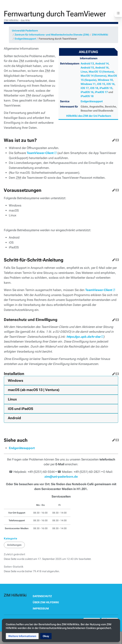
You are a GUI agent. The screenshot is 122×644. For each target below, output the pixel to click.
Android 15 (87, 68)
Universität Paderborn (25, 31)
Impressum (41, 608)
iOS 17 (85, 88)
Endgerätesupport (25, 39)
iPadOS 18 (87, 96)
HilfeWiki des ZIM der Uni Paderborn (89, 116)
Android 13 (87, 63)
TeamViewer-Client (40, 153)
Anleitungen (14, 545)
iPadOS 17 (101, 92)
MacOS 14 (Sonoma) (94, 76)
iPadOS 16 (87, 92)
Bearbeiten (113, 139)
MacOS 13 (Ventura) (101, 72)
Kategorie (11, 538)
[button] (22, 636)
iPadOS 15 (106, 88)
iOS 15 (101, 84)
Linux (84, 72)
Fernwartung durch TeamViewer (58, 39)
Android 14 (102, 63)
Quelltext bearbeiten (116, 139)
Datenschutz (42, 596)
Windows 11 (88, 84)
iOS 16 (110, 84)
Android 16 (102, 68)
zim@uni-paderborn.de (61, 477)
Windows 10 (105, 80)
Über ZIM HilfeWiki (46, 602)
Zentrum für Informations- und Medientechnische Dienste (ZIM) (52, 35)
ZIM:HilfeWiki (100, 35)
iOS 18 (94, 88)
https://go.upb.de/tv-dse (83, 337)
